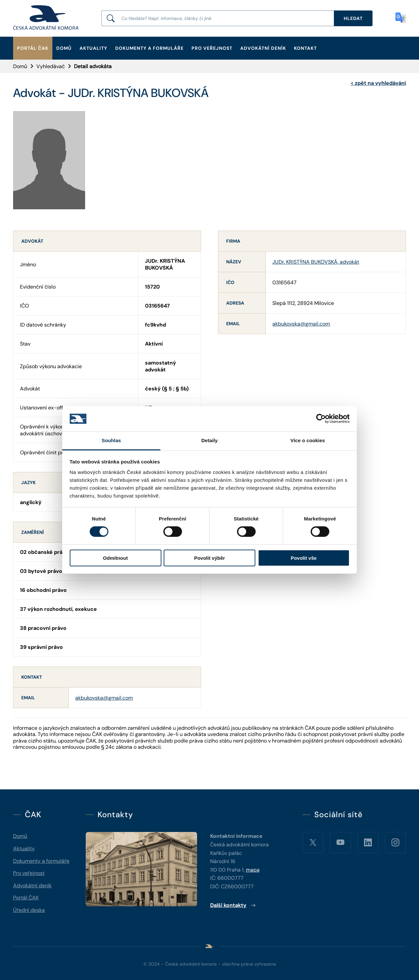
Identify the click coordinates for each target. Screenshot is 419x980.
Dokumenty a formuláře (149, 48)
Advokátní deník (263, 48)
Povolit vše (304, 558)
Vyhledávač (51, 66)
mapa (253, 870)
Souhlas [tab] (111, 440)
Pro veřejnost (212, 48)
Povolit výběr (209, 558)
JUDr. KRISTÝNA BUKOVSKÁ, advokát (316, 262)
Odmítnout (116, 558)
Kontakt (305, 48)
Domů (64, 48)
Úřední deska (29, 910)
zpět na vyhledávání (378, 83)
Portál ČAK (33, 48)
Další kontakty (233, 905)
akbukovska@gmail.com (104, 698)
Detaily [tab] (209, 440)
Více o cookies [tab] (308, 440)
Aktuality (93, 48)
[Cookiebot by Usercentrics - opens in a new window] (321, 419)
